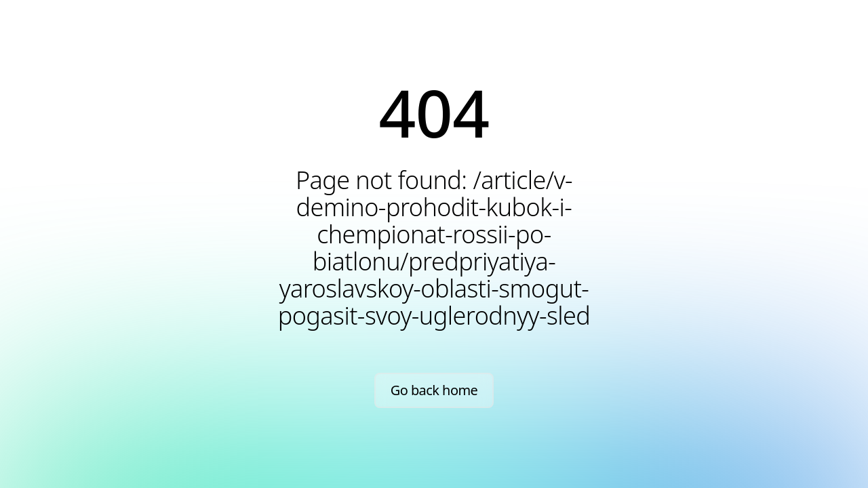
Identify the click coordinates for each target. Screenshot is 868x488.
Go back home (434, 390)
